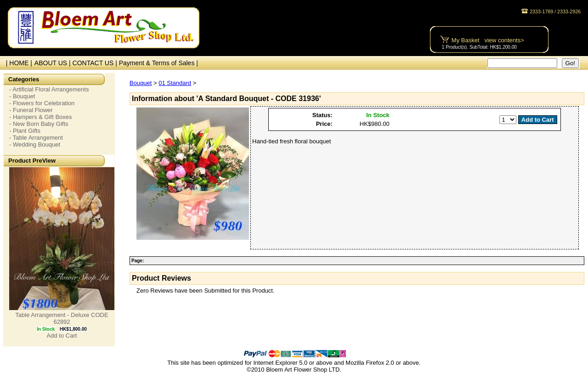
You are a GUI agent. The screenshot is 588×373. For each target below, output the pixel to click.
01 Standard (175, 83)
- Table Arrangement (36, 138)
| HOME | (17, 63)
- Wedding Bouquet (35, 144)
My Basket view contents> (488, 40)
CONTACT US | (96, 63)
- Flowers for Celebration (42, 103)
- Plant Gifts (25, 131)
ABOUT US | (54, 63)
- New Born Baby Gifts (39, 124)
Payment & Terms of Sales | (158, 63)
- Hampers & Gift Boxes (41, 117)
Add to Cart (62, 336)
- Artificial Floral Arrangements (49, 89)
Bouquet (141, 83)
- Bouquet (22, 96)
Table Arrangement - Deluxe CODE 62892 (62, 318)
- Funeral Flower (31, 110)
